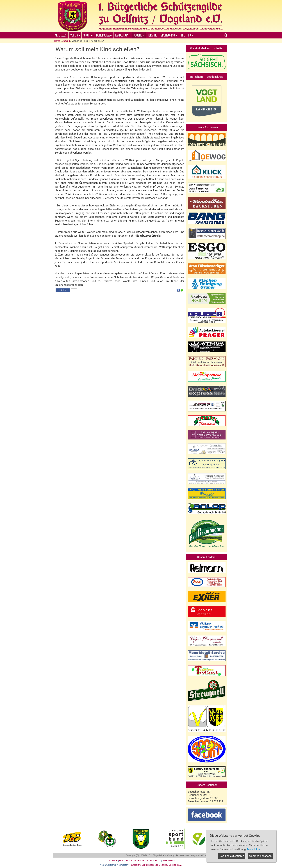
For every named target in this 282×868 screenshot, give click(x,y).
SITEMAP (113, 861)
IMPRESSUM (168, 861)
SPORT (88, 35)
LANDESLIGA (123, 35)
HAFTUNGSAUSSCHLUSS (132, 861)
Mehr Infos (254, 849)
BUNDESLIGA (104, 35)
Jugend (66, 41)
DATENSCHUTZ (153, 861)
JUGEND (139, 35)
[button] (63, 290)
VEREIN (75, 35)
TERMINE (152, 35)
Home (57, 41)
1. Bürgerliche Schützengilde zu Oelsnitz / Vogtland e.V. (155, 865)
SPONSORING (169, 35)
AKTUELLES (61, 35)
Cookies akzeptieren (232, 856)
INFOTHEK (187, 35)
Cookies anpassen (260, 856)
